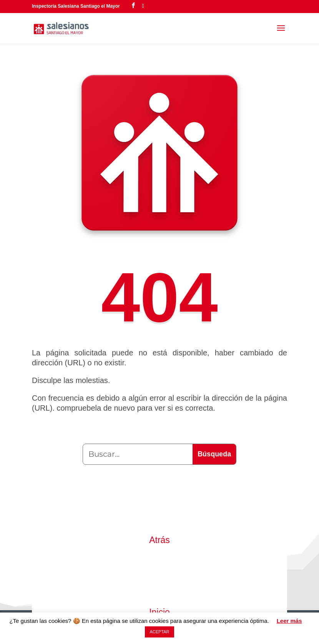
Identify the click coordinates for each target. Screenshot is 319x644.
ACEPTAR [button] (159, 632)
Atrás (159, 540)
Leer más (289, 621)
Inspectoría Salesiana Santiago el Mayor (76, 6)
